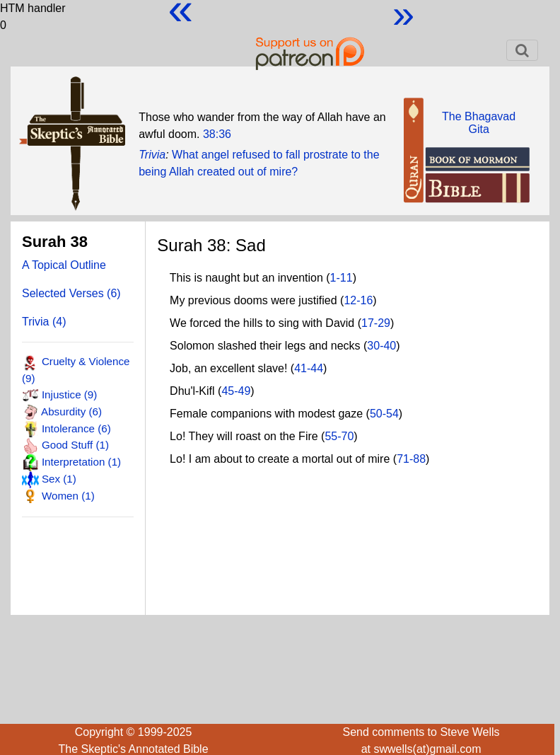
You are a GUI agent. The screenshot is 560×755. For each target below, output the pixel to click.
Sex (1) (59, 479)
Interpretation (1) (81, 462)
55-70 (339, 436)
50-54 (384, 414)
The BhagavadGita (479, 123)
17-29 (376, 323)
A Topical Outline (64, 265)
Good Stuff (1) (75, 445)
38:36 (217, 134)
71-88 (411, 459)
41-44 (309, 368)
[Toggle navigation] (522, 50)
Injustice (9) (70, 394)
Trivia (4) (44, 322)
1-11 (342, 278)
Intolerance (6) (76, 428)
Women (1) (68, 496)
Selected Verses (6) (71, 293)
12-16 (358, 300)
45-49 (236, 391)
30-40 (381, 346)
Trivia (152, 155)
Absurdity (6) (71, 411)
